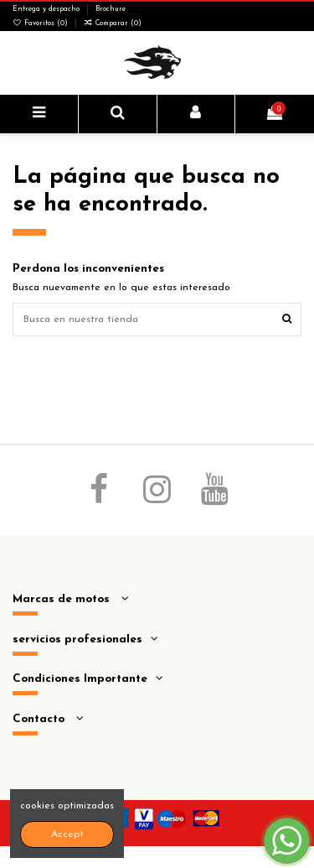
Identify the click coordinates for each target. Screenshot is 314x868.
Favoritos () (41, 23)
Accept (67, 834)
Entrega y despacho (47, 9)
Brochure (111, 9)
